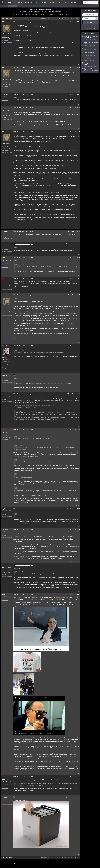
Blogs (37, 2)
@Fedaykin (74, 313)
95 (61, 19)
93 (57, 19)
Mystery (26, 6)
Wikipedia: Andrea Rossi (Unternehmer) (26, 407)
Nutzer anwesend (90, 11)
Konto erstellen (91, 28)
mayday (4, 244)
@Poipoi (61, 313)
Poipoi (3, 777)
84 (54, 19)
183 (72, 19)
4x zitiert (72, 228)
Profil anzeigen (5, 37)
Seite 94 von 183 (7, 19)
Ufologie (69, 6)
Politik (20, 6)
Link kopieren (5, 41)
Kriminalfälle (34, 6)
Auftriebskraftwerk (90, 49)
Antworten (55, 15)
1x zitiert (72, 292)
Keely (35, 577)
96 (63, 19)
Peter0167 (5, 346)
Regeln (17, 863)
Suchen (62, 15)
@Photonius (51, 334)
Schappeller (42, 577)
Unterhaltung (90, 6)
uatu (3, 278)
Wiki (66, 2)
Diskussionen (29, 2)
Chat (59, 2)
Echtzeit (20, 2)
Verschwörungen (52, 6)
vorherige (45, 19)
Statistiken (52, 2)
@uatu (38, 140)
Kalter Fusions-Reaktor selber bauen (90, 54)
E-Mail (60, 12)
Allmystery (9, 2)
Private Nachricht (6, 39)
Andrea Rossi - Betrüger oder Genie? (90, 44)
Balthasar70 (5, 94)
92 (55, 19)
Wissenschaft (12, 6)
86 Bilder (30, 15)
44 (52, 19)
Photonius (5, 375)
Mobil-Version (23, 863)
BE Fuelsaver (90, 59)
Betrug (38, 12)
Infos (68, 15)
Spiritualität (42, 6)
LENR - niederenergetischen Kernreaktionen (90, 38)
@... (77, 32)
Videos (44, 2)
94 (59, 19)
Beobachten (46, 15)
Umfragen (82, 6)
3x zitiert (72, 342)
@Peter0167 (67, 313)
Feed (56, 12)
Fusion (42, 12)
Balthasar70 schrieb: (22, 572)
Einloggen (91, 23)
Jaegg (3, 108)
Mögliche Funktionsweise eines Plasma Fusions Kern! (90, 71)
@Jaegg (16, 135)
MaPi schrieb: (20, 264)
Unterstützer (6, 361)
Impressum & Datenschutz (8, 863)
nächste (76, 19)
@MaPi (15, 98)
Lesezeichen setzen (7, 43)
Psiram (46, 12)
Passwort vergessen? (90, 26)
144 (68, 19)
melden (78, 64)
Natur (75, 6)
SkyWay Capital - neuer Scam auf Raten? (90, 65)
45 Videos (37, 15)
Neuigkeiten (73, 2)
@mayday (47, 313)
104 (65, 19)
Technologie (62, 6)
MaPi (3, 22)
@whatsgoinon (17, 315)
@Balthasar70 (17, 79)
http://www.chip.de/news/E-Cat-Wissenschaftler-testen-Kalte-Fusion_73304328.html (38, 851)
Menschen (4, 6)
